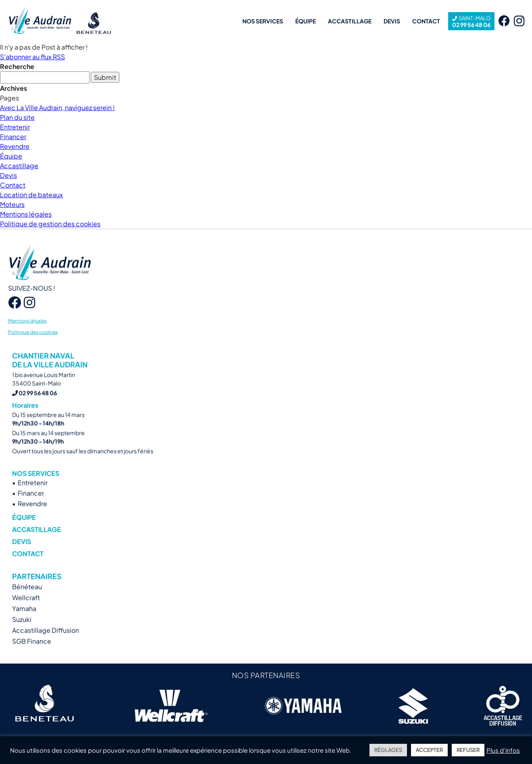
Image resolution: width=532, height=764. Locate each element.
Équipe (306, 21)
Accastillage (350, 21)
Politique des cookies (33, 345)
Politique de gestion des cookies (50, 224)
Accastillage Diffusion (46, 643)
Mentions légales (26, 214)
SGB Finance (32, 654)
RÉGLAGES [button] (388, 750)
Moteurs (12, 204)
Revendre (15, 146)
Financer (13, 137)
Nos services (263, 21)
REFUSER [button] (468, 750)
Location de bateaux (31, 195)
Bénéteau (27, 600)
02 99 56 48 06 (471, 21)
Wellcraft (26, 611)
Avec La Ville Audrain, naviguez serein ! (57, 108)
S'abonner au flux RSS (32, 57)
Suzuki (22, 632)
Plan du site (17, 117)
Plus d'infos (503, 750)
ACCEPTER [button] (429, 750)
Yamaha (24, 621)
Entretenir (15, 127)
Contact (426, 21)
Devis (392, 21)
